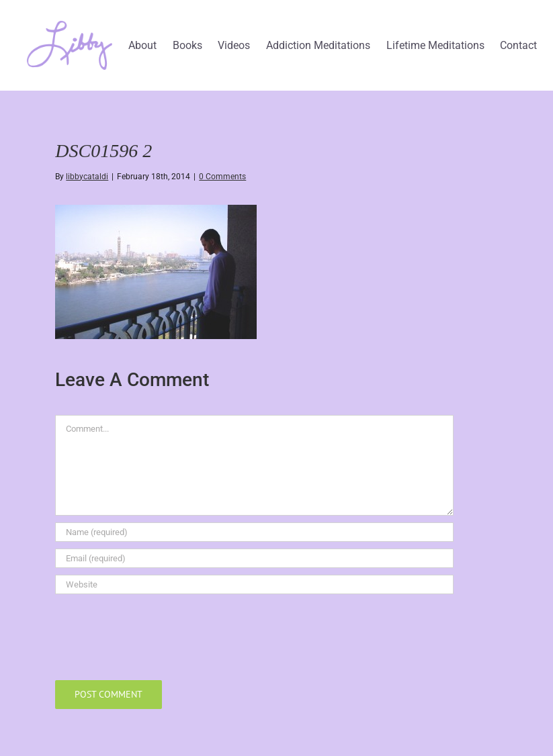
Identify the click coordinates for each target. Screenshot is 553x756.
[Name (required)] (254, 532)
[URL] (254, 584)
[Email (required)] (254, 558)
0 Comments (222, 177)
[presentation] (157, 634)
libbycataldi (87, 177)
